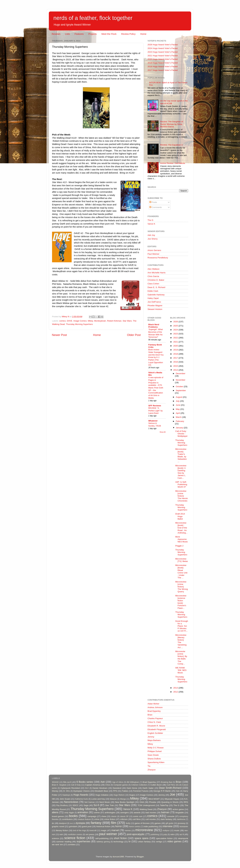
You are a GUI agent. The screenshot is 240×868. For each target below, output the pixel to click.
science (55, 838)
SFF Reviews (155, 406)
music (177, 830)
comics (62, 321)
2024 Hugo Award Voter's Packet (163, 48)
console (171, 816)
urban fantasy (144, 842)
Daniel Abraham (100, 788)
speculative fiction (164, 838)
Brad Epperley (154, 711)
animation (83, 812)
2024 (176, 330)
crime (97, 819)
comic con (138, 816)
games (158, 823)
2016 (176, 362)
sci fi (182, 834)
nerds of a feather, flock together (93, 18)
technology (118, 842)
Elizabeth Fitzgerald (157, 729)
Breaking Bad (167, 782)
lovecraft (93, 831)
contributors (67, 819)
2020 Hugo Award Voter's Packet (163, 59)
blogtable (180, 813)
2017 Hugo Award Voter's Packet (163, 70)
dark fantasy (166, 819)
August (179, 397)
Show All (163, 432)
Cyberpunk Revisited (70, 788)
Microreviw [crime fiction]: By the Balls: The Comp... (181, 658)
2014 (176, 370)
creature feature (84, 819)
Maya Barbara (154, 740)
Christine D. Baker (156, 280)
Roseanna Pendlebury (158, 258)
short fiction (120, 838)
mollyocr (166, 831)
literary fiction (62, 830)
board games (58, 816)
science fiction (75, 838)
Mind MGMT (154, 799)
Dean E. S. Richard (156, 287)
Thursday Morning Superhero (79, 324)
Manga (123, 799)
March (179, 417)
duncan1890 (118, 857)
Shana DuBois (154, 759)
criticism (124, 819)
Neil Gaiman (90, 802)
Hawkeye (66, 795)
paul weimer (108, 834)
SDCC (75, 805)
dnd (71, 823)
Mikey (90, 321)
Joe (172, 794)
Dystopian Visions (82, 791)
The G (150, 220)
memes (128, 831)
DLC (87, 788)
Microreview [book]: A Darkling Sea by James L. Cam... (181, 472)
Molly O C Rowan (156, 748)
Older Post (134, 335)
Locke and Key (98, 799)
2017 (176, 358)
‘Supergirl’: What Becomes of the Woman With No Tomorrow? (156, 333)
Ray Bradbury (62, 805)
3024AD (55, 782)
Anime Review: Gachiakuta (172, 163)
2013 (176, 688)
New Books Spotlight (125, 802)
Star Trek (109, 805)
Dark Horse (132, 788)
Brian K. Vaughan (59, 785)
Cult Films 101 (173, 785)
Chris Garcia (153, 276)
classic (114, 816)
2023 (176, 334)
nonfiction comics (75, 834)
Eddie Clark (153, 291)
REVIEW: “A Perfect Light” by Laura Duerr (155, 411)
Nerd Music (105, 802)
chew (104, 816)
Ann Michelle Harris (157, 273)
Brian (150, 715)
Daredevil (117, 788)
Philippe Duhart (155, 751)
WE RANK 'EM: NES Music (181, 670)
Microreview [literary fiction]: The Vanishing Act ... (181, 641)
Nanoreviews (71, 802)
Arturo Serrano (154, 250)
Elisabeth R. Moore (156, 726)
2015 (176, 366)
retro (172, 834)
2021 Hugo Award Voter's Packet (163, 56)
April (178, 413)
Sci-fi (96, 805)
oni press (90, 834)
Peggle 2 (179, 546)
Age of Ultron (118, 782)
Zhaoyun (152, 770)
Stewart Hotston (155, 309)
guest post (87, 826)
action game (178, 809)
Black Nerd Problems (154, 326)
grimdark (73, 826)
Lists (67, 34)
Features (79, 34)
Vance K (151, 224)
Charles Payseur (155, 718)
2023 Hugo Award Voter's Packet (163, 52)
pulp (165, 834)
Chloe (108, 785)
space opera (142, 838)
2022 (176, 338)
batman (165, 812)
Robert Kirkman (114, 321)
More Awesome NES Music (182, 539)
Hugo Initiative (102, 795)
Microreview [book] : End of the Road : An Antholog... (181, 528)
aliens (55, 812)
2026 (176, 322)
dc (53, 823)
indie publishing (151, 826)
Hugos (132, 795)
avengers (125, 813)
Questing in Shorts (170, 802)
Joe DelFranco (154, 302)
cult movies (151, 819)
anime (97, 813)
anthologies (110, 813)
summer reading (64, 842)
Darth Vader (148, 788)
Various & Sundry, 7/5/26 (155, 425)
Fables (125, 791)
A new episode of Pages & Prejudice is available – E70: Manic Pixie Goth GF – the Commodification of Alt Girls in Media (156, 388)
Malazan (113, 799)
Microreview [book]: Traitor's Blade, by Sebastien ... (181, 455)
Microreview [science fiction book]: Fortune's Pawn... (181, 602)
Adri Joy (151, 235)
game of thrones (142, 823)
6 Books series (85, 782)
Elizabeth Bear (101, 791)
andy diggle (69, 813)
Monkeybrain (100, 321)
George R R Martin (162, 791)
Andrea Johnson (155, 707)
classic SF (124, 816)
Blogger (140, 857)
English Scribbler (155, 733)
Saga (86, 805)
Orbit (142, 802)
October (180, 386)
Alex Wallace (154, 269)
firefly (128, 823)
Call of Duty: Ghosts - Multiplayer (181, 434)
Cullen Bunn (156, 785)
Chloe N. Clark (154, 722)
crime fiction (110, 819)
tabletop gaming (103, 842)
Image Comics (80, 321)
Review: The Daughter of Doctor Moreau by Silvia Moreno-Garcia (172, 124)
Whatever (153, 421)
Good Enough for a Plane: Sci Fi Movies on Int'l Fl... (182, 626)
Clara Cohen (153, 284)
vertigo (159, 842)
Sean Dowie (153, 755)
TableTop (164, 805)
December (181, 373)
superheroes (83, 841)
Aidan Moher (153, 704)
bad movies (151, 813)
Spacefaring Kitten (156, 762)
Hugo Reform (119, 795)
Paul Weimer (153, 254)
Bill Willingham (133, 782)
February (180, 421)
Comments (156, 207)
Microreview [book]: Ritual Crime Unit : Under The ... (181, 571)
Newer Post (59, 335)
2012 (176, 692)
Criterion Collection (139, 785)
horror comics (135, 827)
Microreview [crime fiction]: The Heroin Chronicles (182, 496)
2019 (176, 350)
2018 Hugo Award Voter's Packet (163, 66)
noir (61, 834)
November (181, 380)
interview (168, 826)
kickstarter (184, 827)
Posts (153, 202)
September (181, 390)
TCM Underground (146, 805)
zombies (72, 845)
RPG (186, 802)
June (178, 405)
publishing (155, 834)
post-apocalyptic (136, 834)
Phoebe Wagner (155, 306)
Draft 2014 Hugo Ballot (180, 516)
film (114, 823)
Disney (55, 791)
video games (174, 841)
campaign (92, 816)
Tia (149, 766)
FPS (115, 791)
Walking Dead (146, 809)
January (180, 428)
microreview (144, 830)
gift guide (169, 823)
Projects (92, 34)
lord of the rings (80, 831)
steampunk (183, 838)
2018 (176, 354)
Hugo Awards (81, 795)
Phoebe (153, 802)
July (178, 401)
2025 (176, 326)
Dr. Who (66, 791)
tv (130, 841)
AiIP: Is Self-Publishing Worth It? (181, 484)
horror (119, 826)
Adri (103, 782)
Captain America (93, 785)
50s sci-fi (67, 782)
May (178, 409)
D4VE (70, 321)
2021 (176, 342)
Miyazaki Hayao (172, 799)
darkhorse (181, 819)
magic (104, 830)
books (73, 816)
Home (143, 34)
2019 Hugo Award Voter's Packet (163, 63)
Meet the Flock (109, 34)
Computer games (121, 785)
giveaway (181, 823)
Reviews (56, 34)
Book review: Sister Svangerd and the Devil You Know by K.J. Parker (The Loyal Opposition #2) (156, 357)
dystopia (80, 823)
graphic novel (58, 826)
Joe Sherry (153, 239)
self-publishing (102, 838)
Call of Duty (76, 785)
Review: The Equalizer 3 (171, 145)
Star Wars (127, 321)
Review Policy (128, 34)
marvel (115, 830)
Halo (178, 791)
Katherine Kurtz (81, 799)
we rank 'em (57, 845)
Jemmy (151, 737)
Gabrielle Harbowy (156, 295)
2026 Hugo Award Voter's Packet (163, 45)
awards (137, 813)
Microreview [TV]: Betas (182, 560)
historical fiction (103, 826)
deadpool (63, 823)
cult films (137, 819)
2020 (176, 346)
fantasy (96, 823)
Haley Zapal (153, 298)
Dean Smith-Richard (170, 788)
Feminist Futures (141, 791)
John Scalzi (65, 799)
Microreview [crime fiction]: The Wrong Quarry (182, 587)
